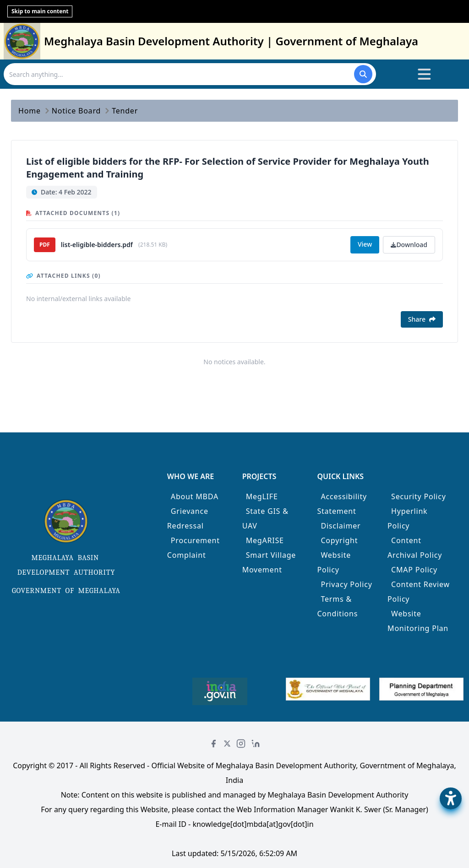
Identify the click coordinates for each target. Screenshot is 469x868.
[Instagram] (241, 744)
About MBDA (195, 496)
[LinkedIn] (256, 744)
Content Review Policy (419, 592)
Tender (125, 111)
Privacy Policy (346, 584)
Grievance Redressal (188, 518)
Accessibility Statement (342, 504)
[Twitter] (227, 744)
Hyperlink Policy (407, 518)
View (365, 244)
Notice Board (76, 111)
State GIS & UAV (265, 518)
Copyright (339, 540)
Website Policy (334, 562)
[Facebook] (213, 744)
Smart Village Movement (269, 562)
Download (409, 245)
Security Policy (419, 496)
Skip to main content (40, 11)
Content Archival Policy (415, 548)
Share (422, 319)
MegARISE (265, 540)
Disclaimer (341, 526)
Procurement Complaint (194, 548)
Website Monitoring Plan (418, 621)
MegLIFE (262, 496)
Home (30, 111)
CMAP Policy (414, 570)
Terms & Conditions (337, 606)
